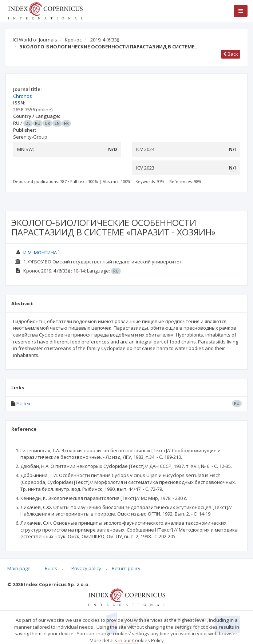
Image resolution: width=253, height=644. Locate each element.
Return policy (126, 568)
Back (231, 54)
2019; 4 (105, 40)
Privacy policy (86, 568)
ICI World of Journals (35, 40)
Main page (19, 568)
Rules (51, 568)
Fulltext (24, 404)
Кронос (73, 40)
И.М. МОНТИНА (40, 253)
